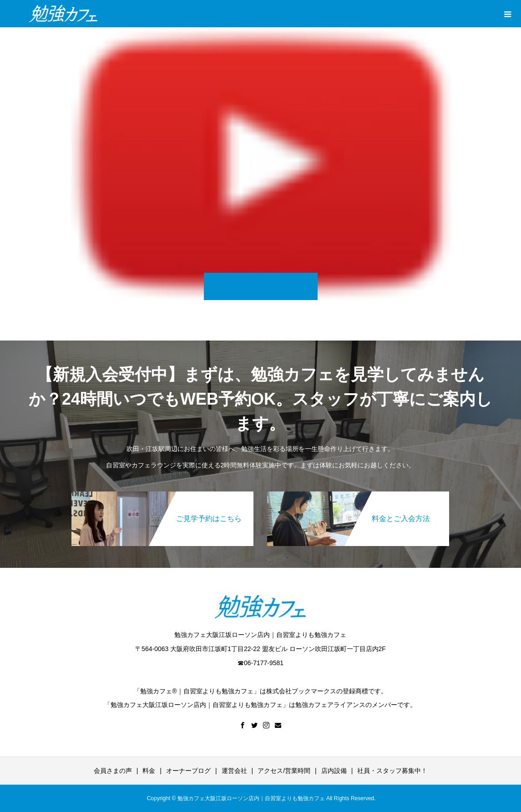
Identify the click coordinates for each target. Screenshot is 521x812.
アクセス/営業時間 (284, 771)
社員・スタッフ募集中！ (392, 771)
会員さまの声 (113, 771)
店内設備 (334, 771)
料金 (149, 771)
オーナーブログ (188, 771)
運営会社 (234, 771)
